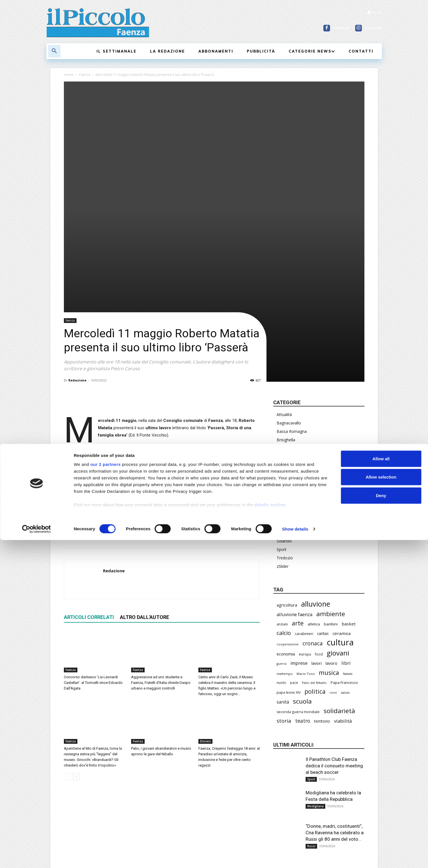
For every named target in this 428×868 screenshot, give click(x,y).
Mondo (283, 376)
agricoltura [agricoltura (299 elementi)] (287, 474)
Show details (295, 857)
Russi (281, 401)
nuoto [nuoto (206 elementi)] (281, 551)
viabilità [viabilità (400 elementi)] (343, 590)
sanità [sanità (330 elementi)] (283, 571)
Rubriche (284, 393)
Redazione (77, 249)
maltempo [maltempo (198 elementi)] (285, 542)
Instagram (373, 28)
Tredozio (285, 427)
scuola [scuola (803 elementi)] (302, 570)
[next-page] (76, 646)
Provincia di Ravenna (295, 384)
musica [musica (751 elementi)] (329, 541)
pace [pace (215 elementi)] (294, 551)
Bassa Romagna (292, 300)
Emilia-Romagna (292, 334)
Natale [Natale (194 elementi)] (348, 542)
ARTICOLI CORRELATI (89, 486)
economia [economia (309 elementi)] (286, 523)
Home (69, 75)
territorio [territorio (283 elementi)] (322, 590)
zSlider (283, 435)
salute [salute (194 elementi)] (345, 561)
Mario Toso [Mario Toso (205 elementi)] (306, 542)
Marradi (284, 359)
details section (270, 833)
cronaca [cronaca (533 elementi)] (313, 512)
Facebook (342, 28)
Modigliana (287, 368)
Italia (281, 351)
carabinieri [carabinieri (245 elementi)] (304, 502)
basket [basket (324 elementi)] (349, 492)
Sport (282, 418)
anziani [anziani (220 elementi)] (282, 493)
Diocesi (205, 610)
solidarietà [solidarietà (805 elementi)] (339, 579)
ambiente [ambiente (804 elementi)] (331, 482)
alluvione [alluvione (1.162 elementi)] (316, 473)
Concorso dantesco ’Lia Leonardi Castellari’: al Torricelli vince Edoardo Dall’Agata (93, 552)
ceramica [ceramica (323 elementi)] (342, 502)
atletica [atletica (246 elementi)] (314, 493)
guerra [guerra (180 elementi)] (282, 532)
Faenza (85, 75)
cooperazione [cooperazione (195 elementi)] (288, 513)
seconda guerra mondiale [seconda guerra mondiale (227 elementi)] (298, 581)
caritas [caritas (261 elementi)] (323, 502)
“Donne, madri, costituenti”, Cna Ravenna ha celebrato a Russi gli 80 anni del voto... (335, 701)
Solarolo (284, 410)
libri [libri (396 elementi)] (346, 532)
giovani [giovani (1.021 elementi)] (338, 522)
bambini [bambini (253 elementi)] (331, 493)
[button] (54, 51)
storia (115, 381)
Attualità (284, 283)
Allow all (381, 787)
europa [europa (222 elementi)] (305, 523)
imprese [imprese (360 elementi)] (299, 532)
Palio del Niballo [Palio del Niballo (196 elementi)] (314, 551)
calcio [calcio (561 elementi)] (284, 502)
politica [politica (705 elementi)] (315, 560)
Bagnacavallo (289, 292)
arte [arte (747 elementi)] (298, 492)
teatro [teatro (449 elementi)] (303, 590)
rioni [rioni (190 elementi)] (333, 561)
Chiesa (283, 317)
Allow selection (381, 805)
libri (101, 381)
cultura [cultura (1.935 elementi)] (340, 511)
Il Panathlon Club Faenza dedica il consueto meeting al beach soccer (334, 634)
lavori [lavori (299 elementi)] (317, 532)
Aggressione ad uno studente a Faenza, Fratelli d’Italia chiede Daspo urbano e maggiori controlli (161, 552)
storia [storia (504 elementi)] (284, 589)
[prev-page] (67, 646)
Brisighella (286, 308)
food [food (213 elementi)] (319, 523)
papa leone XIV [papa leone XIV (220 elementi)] (289, 561)
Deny (381, 823)
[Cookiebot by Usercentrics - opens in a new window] (36, 857)
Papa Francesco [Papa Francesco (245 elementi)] (344, 551)
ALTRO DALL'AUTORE (144, 486)
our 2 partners (106, 792)
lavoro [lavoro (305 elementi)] (331, 532)
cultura (87, 381)
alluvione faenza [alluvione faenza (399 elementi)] (294, 483)
